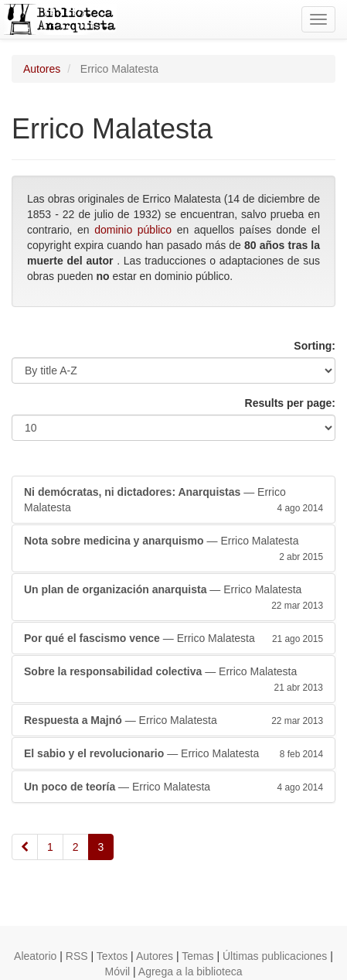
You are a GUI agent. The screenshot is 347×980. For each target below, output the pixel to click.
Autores (42, 69)
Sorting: (315, 346)
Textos (112, 956)
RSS (77, 956)
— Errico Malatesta (173, 500)
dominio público (133, 230)
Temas (197, 956)
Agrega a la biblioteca (191, 971)
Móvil (118, 971)
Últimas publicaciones (275, 956)
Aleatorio (35, 956)
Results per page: (290, 403)
